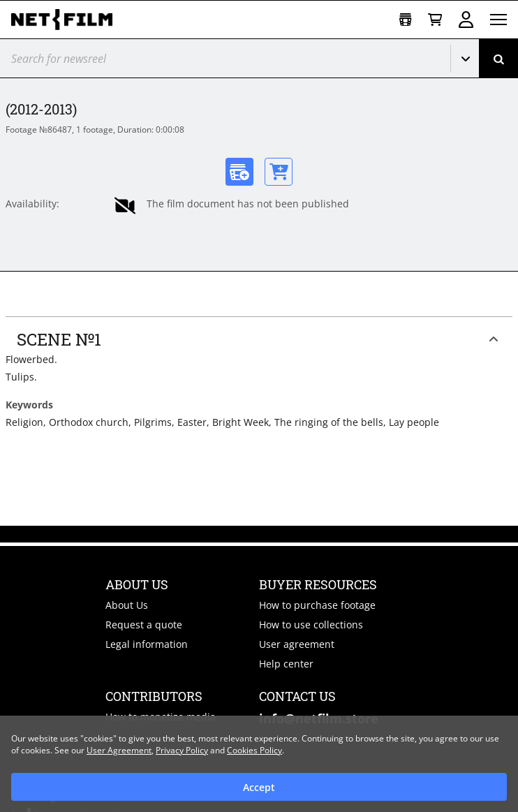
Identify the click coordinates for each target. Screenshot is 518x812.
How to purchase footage (317, 605)
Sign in (466, 20)
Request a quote (144, 625)
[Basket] (435, 20)
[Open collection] (405, 20)
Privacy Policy (182, 750)
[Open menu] (498, 20)
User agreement (297, 644)
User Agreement (119, 750)
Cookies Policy (254, 750)
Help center (286, 664)
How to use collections (311, 625)
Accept (259, 787)
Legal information (147, 644)
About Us (127, 605)
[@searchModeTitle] (220, 58)
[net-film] (67, 20)
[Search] (498, 58)
